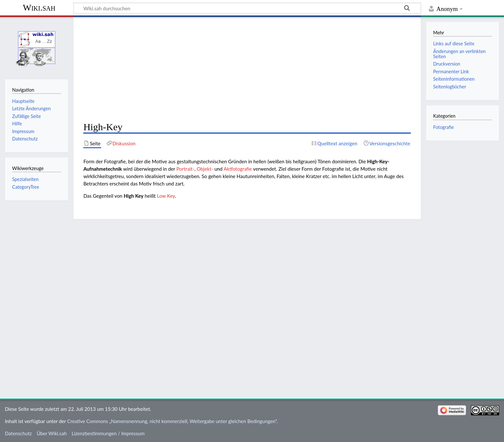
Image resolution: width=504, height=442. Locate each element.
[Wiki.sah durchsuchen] (247, 8)
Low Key (166, 196)
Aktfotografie (238, 169)
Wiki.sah (39, 8)
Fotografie (443, 127)
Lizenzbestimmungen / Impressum (108, 433)
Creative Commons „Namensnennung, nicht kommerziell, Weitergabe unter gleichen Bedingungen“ (172, 421)
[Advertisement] (247, 69)
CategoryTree (26, 187)
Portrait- (185, 169)
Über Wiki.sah (52, 433)
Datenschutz (18, 433)
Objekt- (205, 169)
